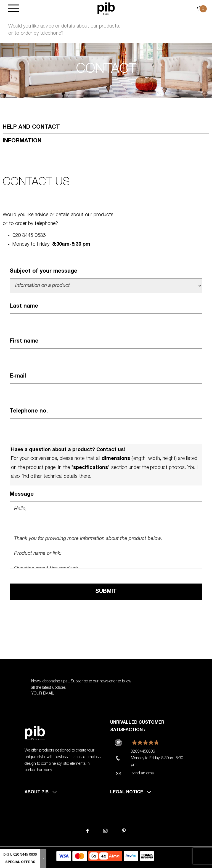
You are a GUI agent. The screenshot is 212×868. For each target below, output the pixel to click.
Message (22, 495)
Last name (24, 306)
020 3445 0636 (29, 236)
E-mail (18, 376)
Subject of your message (43, 272)
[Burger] (14, 9)
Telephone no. (29, 411)
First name (24, 341)
